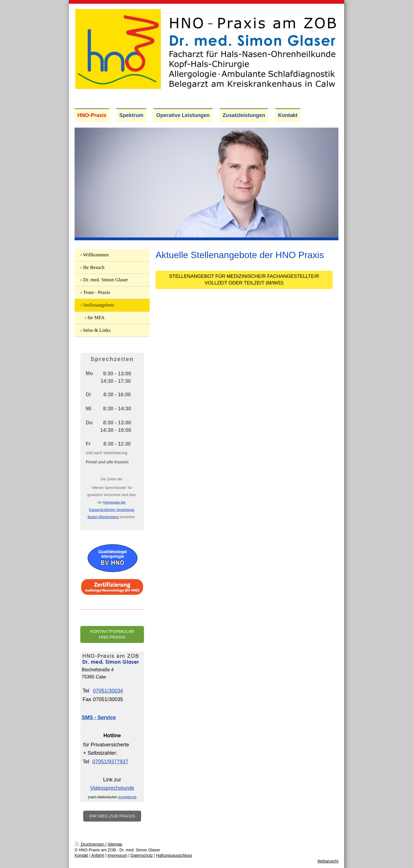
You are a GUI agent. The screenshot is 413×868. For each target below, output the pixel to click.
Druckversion (90, 844)
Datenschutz (142, 855)
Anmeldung (127, 797)
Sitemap (115, 844)
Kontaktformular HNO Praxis (112, 634)
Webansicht (328, 861)
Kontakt (81, 855)
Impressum (117, 855)
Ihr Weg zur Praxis (112, 816)
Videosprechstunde (112, 788)
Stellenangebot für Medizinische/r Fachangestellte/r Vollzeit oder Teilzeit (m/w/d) (244, 280)
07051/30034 (108, 691)
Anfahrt (98, 855)
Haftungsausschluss (174, 855)
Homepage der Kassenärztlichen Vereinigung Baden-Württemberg (111, 510)
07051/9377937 (110, 762)
